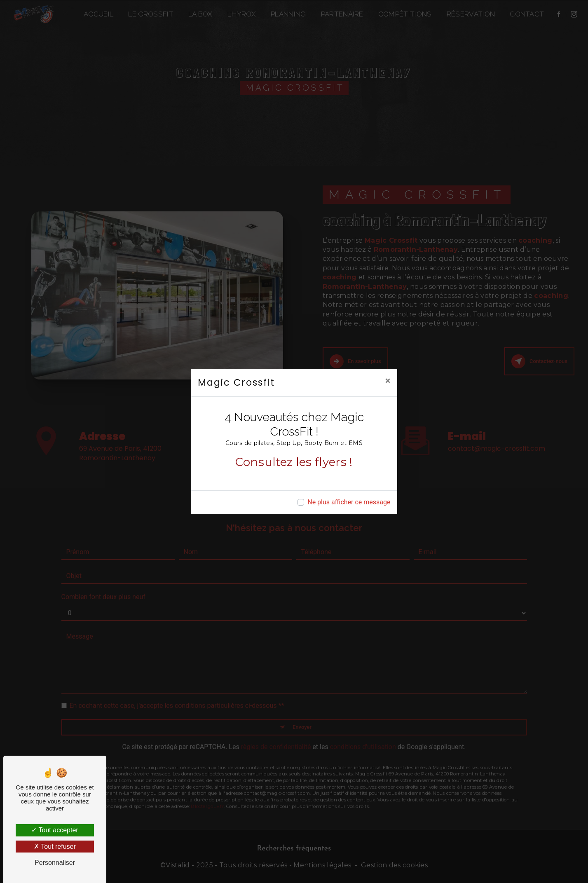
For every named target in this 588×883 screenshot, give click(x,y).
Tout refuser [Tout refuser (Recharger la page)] (55, 847)
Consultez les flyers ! (294, 462)
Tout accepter (55, 830)
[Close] (388, 381)
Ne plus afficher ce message (349, 502)
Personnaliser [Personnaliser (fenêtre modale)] (55, 863)
